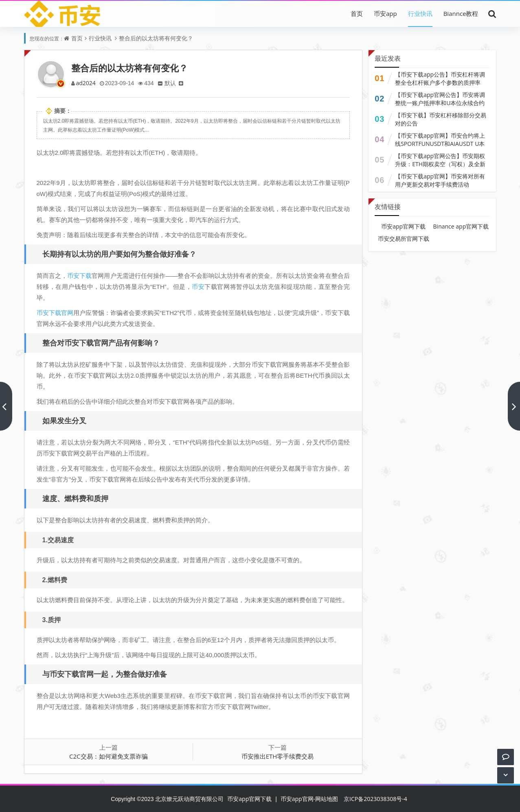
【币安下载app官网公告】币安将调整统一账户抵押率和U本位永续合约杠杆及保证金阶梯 (440, 103)
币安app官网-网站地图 (309, 799)
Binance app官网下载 (461, 226)
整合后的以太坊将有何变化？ (156, 38)
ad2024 (86, 83)
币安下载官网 (55, 312)
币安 (198, 286)
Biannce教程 (461, 13)
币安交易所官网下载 (404, 239)
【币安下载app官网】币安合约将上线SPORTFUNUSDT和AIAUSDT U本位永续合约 (440, 144)
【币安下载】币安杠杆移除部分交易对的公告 (441, 119)
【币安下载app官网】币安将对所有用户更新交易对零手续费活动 (440, 180)
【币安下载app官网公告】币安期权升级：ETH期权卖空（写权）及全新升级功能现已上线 (440, 164)
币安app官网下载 (403, 226)
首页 (357, 13)
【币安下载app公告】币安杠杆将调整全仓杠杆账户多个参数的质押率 (440, 78)
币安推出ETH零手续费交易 (278, 756)
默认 (173, 83)
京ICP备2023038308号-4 (375, 799)
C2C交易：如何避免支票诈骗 (108, 756)
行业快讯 (420, 13)
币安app (385, 13)
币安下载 (79, 275)
